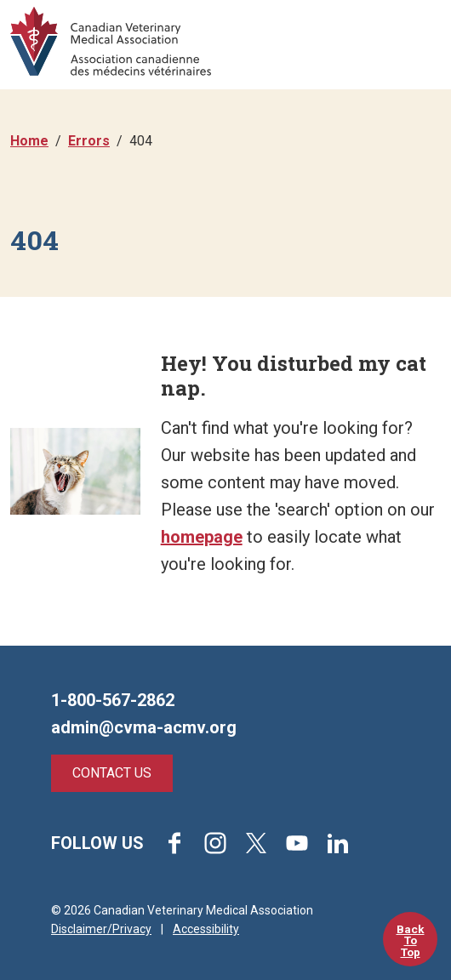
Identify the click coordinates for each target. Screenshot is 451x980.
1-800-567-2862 (113, 700)
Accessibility (206, 929)
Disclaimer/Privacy (101, 929)
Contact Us (112, 773)
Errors (89, 141)
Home (29, 141)
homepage (202, 537)
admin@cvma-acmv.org (144, 727)
